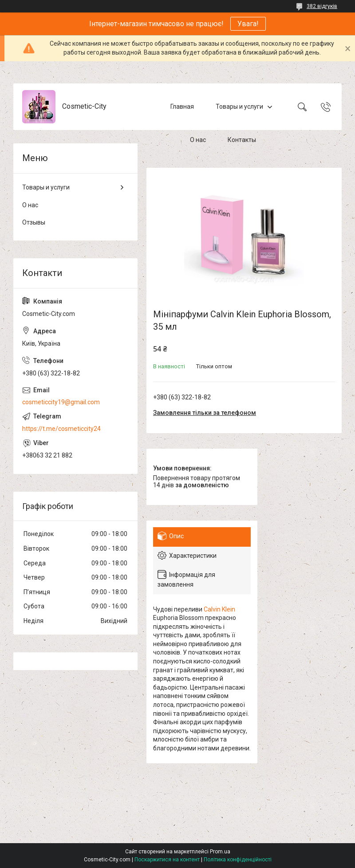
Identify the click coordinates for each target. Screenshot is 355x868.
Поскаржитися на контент (167, 860)
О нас (198, 140)
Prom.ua (220, 852)
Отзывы (34, 222)
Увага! (248, 24)
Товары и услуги (239, 107)
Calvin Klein (219, 609)
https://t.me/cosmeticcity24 (61, 429)
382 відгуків (322, 6)
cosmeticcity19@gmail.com (61, 402)
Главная (182, 107)
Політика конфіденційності (238, 860)
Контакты (242, 140)
